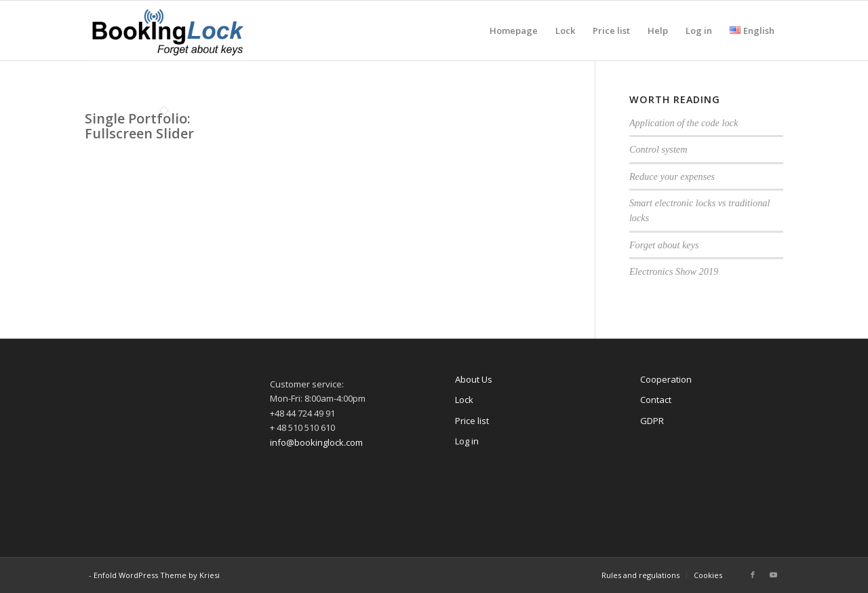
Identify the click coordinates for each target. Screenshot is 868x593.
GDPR (652, 421)
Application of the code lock (684, 123)
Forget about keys (664, 245)
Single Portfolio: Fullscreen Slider (139, 126)
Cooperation (666, 379)
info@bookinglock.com (316, 442)
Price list (472, 421)
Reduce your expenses (672, 176)
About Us (474, 379)
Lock (464, 400)
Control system (658, 149)
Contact (656, 400)
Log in (467, 441)
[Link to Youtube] (773, 575)
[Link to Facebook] (753, 575)
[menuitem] (514, 31)
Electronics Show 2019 (674, 271)
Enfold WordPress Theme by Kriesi (157, 575)
